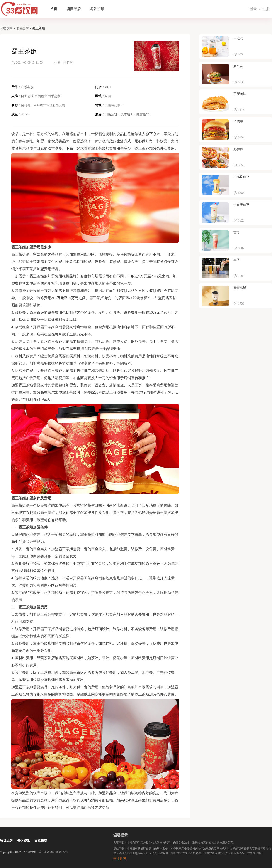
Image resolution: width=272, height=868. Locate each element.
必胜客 (238, 149)
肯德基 (238, 122)
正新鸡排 (240, 94)
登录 (253, 9)
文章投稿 (41, 841)
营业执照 (120, 859)
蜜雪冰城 (240, 288)
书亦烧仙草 (241, 177)
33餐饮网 (6, 28)
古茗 (237, 232)
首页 (54, 9)
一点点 (238, 38)
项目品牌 (74, 9)
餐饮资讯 (97, 9)
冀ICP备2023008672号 (54, 852)
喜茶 (237, 260)
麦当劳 (238, 66)
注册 (266, 9)
